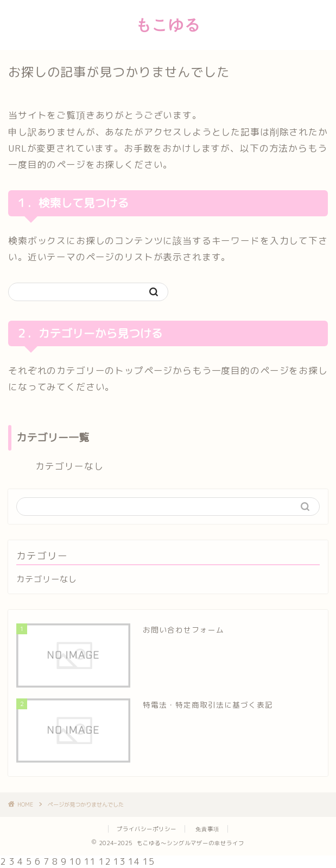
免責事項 (207, 829)
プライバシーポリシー (147, 829)
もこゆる (168, 24)
